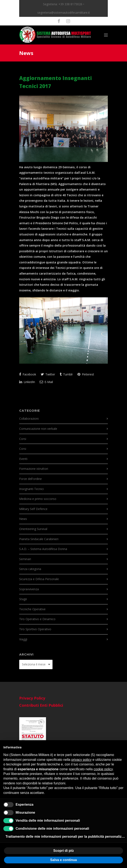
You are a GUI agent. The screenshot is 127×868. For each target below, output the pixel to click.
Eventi (23, 459)
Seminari (25, 559)
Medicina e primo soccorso (38, 499)
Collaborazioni (29, 419)
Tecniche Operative (32, 609)
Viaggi (23, 639)
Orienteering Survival (33, 529)
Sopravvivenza (29, 589)
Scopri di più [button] (64, 851)
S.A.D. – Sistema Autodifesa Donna (43, 549)
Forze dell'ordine (30, 479)
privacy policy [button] (81, 760)
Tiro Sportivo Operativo (35, 629)
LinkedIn (27, 382)
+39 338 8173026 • (71, 4)
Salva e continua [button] (63, 860)
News (23, 519)
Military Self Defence (33, 509)
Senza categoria (30, 569)
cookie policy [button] (103, 769)
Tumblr (66, 374)
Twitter (48, 374)
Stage (23, 599)
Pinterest (86, 374)
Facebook (28, 374)
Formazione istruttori (34, 469)
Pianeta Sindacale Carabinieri (39, 539)
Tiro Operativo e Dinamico (37, 619)
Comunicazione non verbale (38, 429)
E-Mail (46, 382)
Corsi (23, 439)
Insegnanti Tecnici (31, 489)
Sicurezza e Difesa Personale (39, 579)
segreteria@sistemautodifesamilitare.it (64, 13)
